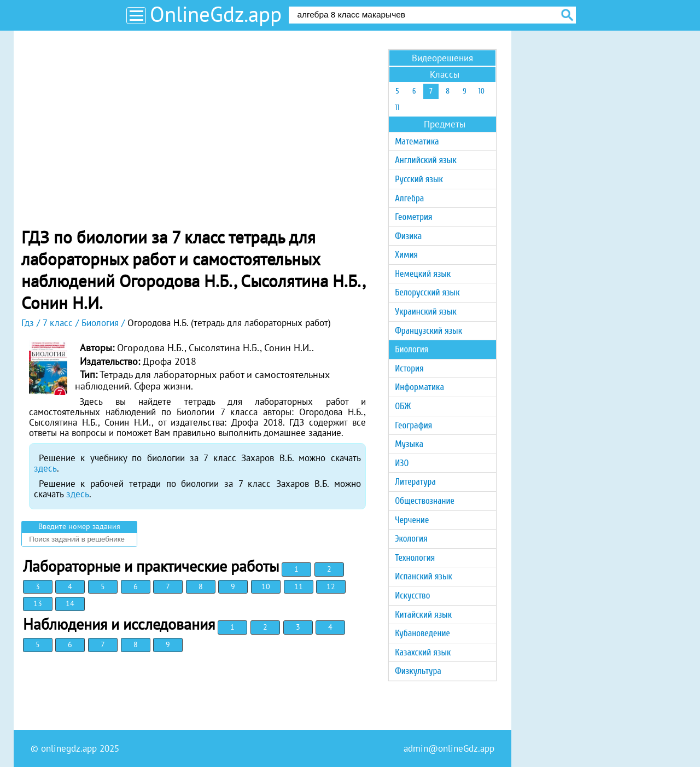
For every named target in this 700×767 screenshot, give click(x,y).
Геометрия (413, 217)
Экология (411, 539)
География (413, 425)
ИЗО (402, 463)
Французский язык (428, 331)
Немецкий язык (423, 274)
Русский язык (419, 179)
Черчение (412, 520)
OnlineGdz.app (216, 14)
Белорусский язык (427, 292)
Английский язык (425, 160)
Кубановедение (422, 633)
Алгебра (409, 198)
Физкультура (418, 671)
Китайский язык (423, 615)
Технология (415, 558)
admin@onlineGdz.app (449, 748)
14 (70, 603)
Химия (406, 255)
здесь (45, 468)
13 (38, 603)
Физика (408, 236)
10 (266, 586)
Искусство (412, 595)
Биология (412, 349)
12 (331, 586)
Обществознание (425, 501)
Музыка (409, 444)
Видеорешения (442, 58)
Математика (417, 141)
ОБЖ (403, 406)
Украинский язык (426, 312)
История (409, 368)
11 (299, 586)
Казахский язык (423, 652)
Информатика (419, 387)
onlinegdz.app (69, 748)
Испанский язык (424, 576)
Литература (415, 482)
